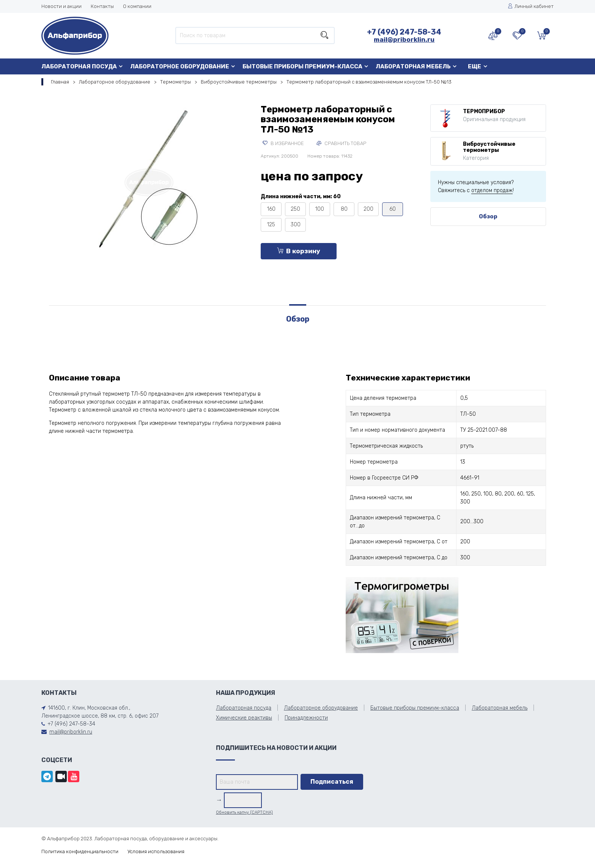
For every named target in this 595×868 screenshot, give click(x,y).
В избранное (283, 143)
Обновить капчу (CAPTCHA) (244, 812)
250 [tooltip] (295, 209)
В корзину (299, 251)
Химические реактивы (244, 718)
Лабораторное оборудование (180, 66)
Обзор (488, 216)
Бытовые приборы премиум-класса (302, 66)
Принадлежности (306, 718)
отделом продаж (492, 190)
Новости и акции (61, 6)
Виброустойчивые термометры (239, 82)
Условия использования (156, 851)
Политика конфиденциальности (80, 851)
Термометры (176, 82)
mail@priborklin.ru (404, 39)
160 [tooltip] (271, 209)
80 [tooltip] (344, 209)
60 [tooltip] (393, 209)
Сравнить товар (341, 143)
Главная (60, 82)
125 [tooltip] (271, 225)
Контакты (102, 6)
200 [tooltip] (368, 209)
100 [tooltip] (320, 209)
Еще (475, 66)
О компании (137, 6)
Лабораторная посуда (79, 66)
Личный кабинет (531, 6)
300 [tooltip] (296, 225)
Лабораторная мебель (413, 66)
